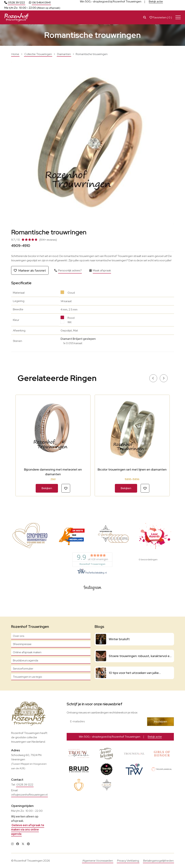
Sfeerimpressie (22, 644)
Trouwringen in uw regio (27, 677)
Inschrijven (161, 722)
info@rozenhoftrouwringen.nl (29, 795)
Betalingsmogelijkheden (158, 861)
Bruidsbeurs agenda (25, 660)
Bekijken (47, 488)
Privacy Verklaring (128, 861)
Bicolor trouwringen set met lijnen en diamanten (132, 469)
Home (15, 54)
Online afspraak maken (27, 652)
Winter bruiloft (119, 639)
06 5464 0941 (41, 3)
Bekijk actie (156, 3)
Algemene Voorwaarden (98, 861)
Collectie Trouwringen (38, 54)
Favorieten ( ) (161, 17)
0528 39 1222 (16, 3)
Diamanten (64, 54)
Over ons (19, 636)
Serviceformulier (23, 669)
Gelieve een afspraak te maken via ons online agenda (28, 830)
